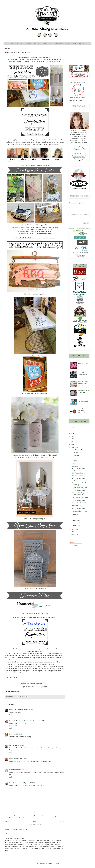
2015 (72, 447)
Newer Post (9, 821)
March (75, 520)
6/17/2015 (25, 770)
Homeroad (44, 613)
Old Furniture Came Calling (80, 503)
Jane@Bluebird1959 (15, 770)
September (76, 458)
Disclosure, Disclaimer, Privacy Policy (62, 43)
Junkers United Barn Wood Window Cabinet (82, 411)
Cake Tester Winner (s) (79, 473)
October (75, 455)
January (75, 526)
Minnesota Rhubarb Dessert (80, 511)
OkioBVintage (42, 589)
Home (35, 821)
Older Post (61, 821)
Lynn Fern (12, 734)
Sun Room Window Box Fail (80, 497)
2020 (72, 433)
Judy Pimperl (13, 745)
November (76, 452)
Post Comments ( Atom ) (20, 829)
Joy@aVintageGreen (15, 758)
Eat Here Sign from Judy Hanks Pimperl (35, 394)
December (76, 450)
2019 (72, 436)
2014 (72, 529)
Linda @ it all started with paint (19, 783)
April (74, 517)
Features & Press (47, 43)
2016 (72, 444)
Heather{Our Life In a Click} (18, 710)
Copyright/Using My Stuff (17, 43)
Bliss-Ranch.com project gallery (33, 43)
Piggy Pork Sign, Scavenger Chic (35, 294)
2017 (72, 442)
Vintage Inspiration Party (79, 490)
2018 (72, 439)
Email (75, 43)
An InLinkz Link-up (11, 677)
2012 (72, 535)
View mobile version (35, 824)
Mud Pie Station (77, 506)
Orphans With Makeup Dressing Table (35, 519)
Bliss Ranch (30, 664)
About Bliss (81, 43)
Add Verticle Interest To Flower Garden (44, 227)
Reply (11, 715)
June (74, 466)
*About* (72, 142)
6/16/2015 (44, 721)
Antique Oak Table (77, 476)
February (75, 523)
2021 (72, 431)
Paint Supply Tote (42, 225)
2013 (72, 532)
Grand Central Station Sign (80, 487)
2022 (72, 428)
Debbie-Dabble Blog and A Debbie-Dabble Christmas (25, 721)
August (75, 461)
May (74, 515)
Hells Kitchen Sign (83, 363)
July (74, 463)
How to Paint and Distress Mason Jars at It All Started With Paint (35, 457)
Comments (73, 546)
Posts (72, 542)
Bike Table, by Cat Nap (35, 355)
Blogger (57, 863)
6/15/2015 (30, 710)
